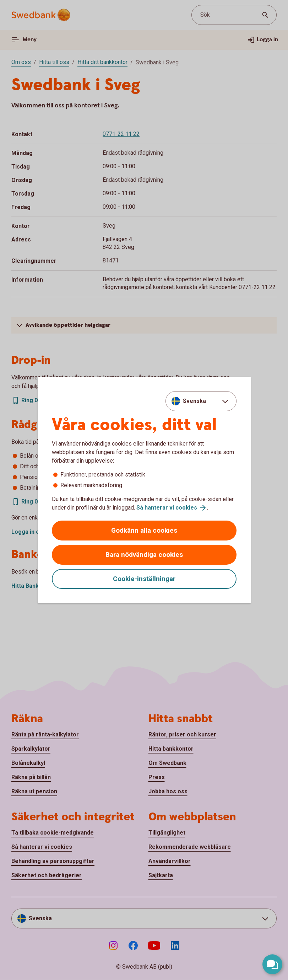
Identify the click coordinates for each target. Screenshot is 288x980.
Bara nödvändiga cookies (144, 555)
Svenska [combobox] (194, 401)
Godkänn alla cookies (144, 530)
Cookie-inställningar (144, 579)
